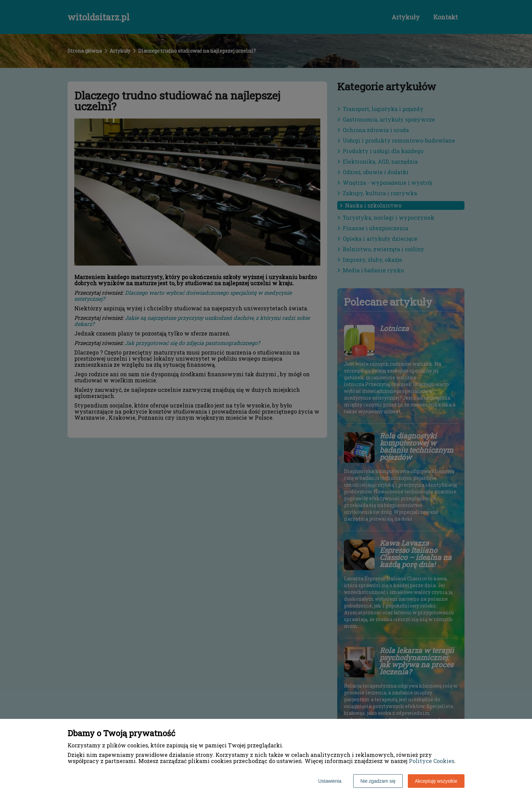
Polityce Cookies (432, 761)
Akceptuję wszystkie (436, 781)
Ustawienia (330, 781)
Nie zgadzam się (378, 781)
